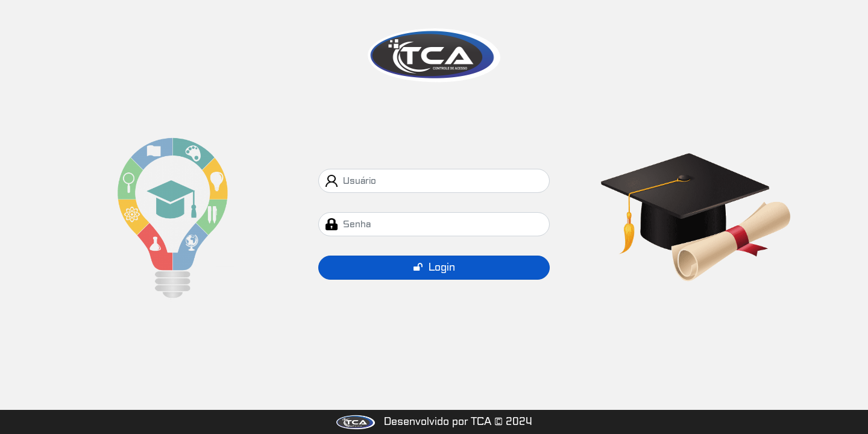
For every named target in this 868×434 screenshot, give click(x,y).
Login (434, 267)
